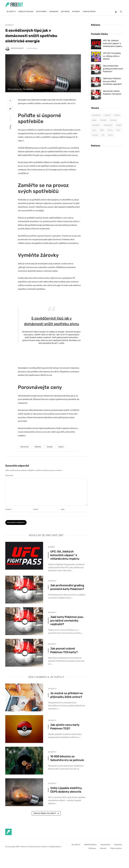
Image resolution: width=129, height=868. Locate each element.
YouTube (103, 120)
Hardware (54, 12)
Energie (50, 447)
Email (36, 509)
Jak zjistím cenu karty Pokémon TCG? (65, 728)
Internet (76, 12)
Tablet (102, 130)
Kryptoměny (41, 12)
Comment (9, 475)
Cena (94, 130)
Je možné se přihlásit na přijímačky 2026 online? (66, 696)
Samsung (113, 120)
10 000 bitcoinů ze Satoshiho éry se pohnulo (67, 759)
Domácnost (25, 447)
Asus (118, 130)
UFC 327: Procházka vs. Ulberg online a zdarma (112, 56)
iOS (103, 135)
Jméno (9, 509)
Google (119, 125)
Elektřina (30, 89)
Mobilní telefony (26, 12)
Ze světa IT (11, 12)
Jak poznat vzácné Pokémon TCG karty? (64, 652)
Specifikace (96, 125)
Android (107, 115)
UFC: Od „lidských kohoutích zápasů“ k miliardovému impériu (65, 556)
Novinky (117, 115)
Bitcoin (110, 130)
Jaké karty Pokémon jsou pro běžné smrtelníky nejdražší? (67, 622)
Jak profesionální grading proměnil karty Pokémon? (67, 588)
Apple (94, 120)
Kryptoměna (108, 125)
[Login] (116, 12)
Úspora (61, 447)
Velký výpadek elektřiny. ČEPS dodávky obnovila (66, 791)
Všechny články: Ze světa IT (46, 815)
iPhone (111, 135)
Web (63, 509)
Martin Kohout (17, 48)
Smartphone (96, 115)
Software (65, 12)
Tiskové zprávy (89, 12)
